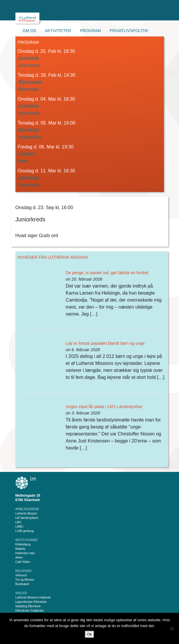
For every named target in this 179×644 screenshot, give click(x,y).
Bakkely (21, 549)
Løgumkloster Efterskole (31, 602)
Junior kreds (29, 65)
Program (90, 31)
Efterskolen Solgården (30, 611)
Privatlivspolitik (129, 31)
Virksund (21, 575)
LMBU (20, 527)
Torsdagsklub (30, 137)
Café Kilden (23, 562)
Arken (19, 558)
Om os (30, 31)
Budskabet (22, 584)
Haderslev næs (25, 553)
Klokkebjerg (23, 544)
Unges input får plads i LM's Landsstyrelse (104, 407)
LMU (18, 522)
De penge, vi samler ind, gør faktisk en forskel (107, 273)
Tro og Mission (25, 580)
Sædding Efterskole (28, 606)
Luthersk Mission (26, 513)
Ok (89, 634)
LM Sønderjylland (27, 518)
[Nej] (172, 629)
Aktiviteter (58, 31)
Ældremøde (28, 89)
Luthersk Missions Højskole (33, 597)
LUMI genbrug (25, 531)
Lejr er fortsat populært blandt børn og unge (105, 343)
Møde (23, 161)
